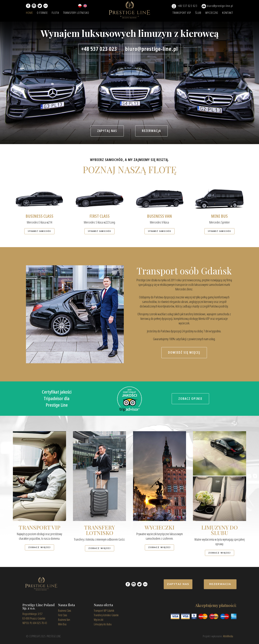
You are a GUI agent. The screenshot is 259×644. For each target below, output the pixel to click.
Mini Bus (62, 624)
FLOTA (55, 13)
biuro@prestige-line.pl (220, 6)
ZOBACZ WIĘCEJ (39, 547)
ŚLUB (198, 13)
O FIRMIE (42, 13)
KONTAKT (228, 13)
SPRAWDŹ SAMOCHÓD (39, 231)
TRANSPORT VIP (182, 13)
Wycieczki (99, 620)
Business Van (64, 620)
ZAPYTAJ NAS (107, 131)
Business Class (65, 611)
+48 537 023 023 (187, 6)
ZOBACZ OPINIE (190, 399)
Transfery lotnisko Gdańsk (106, 615)
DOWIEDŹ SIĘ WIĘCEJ (184, 353)
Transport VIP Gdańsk (104, 611)
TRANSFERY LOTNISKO (76, 13)
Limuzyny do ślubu (103, 624)
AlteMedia (228, 636)
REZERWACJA (151, 131)
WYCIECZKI (212, 13)
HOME (29, 13)
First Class (63, 615)
